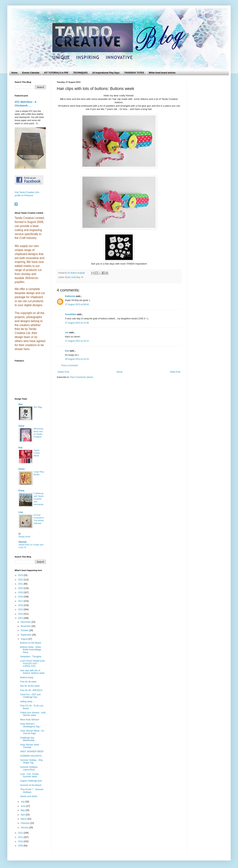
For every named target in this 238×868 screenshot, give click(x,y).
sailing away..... (28, 701)
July (23, 802)
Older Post (175, 372)
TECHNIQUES (80, 73)
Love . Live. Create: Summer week (30, 775)
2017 (21, 601)
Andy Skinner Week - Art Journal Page (32, 732)
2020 (21, 588)
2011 (21, 837)
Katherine (70, 296)
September (26, 635)
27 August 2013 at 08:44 (77, 304)
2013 (21, 618)
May (23, 810)
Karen (22, 469)
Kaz (67, 351)
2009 (21, 846)
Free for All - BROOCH (31, 690)
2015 (21, 610)
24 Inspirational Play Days (106, 73)
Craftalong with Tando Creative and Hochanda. (39, 499)
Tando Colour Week (37, 453)
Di (20, 534)
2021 (21, 584)
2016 (21, 605)
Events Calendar (31, 73)
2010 (21, 841)
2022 (21, 580)
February (25, 823)
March (24, 819)
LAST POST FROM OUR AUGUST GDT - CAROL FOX (32, 664)
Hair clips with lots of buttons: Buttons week (32, 672)
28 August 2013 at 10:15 (77, 359)
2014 (21, 614)
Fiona (21, 491)
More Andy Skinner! (30, 720)
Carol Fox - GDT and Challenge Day (30, 696)
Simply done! (25, 537)
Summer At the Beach (31, 785)
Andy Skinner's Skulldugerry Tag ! (30, 725)
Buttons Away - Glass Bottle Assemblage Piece (31, 650)
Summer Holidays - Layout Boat (29, 768)
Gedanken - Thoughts (31, 657)
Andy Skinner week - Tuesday (30, 746)
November (26, 626)
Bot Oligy (38, 407)
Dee (21, 404)
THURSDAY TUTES (134, 73)
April (23, 815)
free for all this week (30, 686)
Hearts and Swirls (29, 796)
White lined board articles (162, 73)
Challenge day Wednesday (27, 739)
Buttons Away (27, 677)
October (25, 630)
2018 (21, 597)
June (23, 806)
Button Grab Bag (72, 277)
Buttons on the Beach (31, 643)
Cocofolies (71, 314)
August (24, 639)
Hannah (23, 542)
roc (67, 333)
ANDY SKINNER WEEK (32, 751)
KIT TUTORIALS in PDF (56, 73)
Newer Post (63, 372)
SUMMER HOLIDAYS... (32, 756)
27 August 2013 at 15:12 (77, 341)
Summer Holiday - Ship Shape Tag (31, 761)
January (25, 828)
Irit (82, 277)
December (26, 622)
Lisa (21, 512)
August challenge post (31, 781)
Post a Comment (69, 365)
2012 (21, 833)
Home (14, 73)
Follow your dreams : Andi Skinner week (33, 714)
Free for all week (28, 682)
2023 (21, 575)
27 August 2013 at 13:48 (77, 323)
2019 (21, 592)
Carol (21, 426)
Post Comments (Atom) (82, 377)
